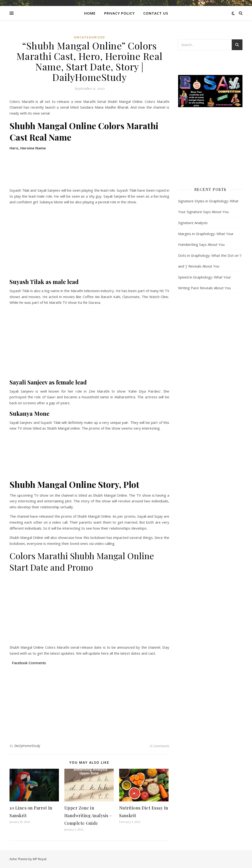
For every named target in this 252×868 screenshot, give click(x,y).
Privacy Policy (119, 13)
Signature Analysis (193, 223)
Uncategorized (90, 37)
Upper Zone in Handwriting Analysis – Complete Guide (88, 815)
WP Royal (39, 859)
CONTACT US (156, 13)
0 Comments (159, 746)
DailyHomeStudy (27, 746)
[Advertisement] (89, 170)
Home (90, 13)
